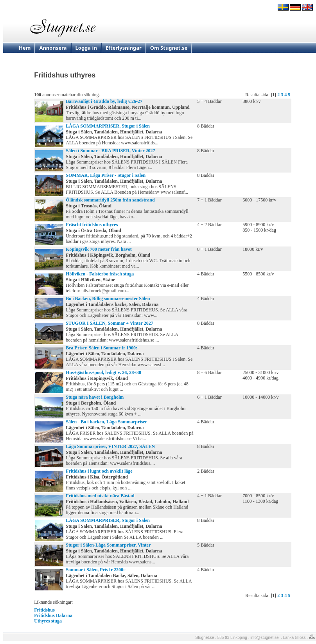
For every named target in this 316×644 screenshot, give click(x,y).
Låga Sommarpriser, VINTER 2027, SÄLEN (110, 446)
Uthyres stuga (48, 621)
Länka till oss (294, 638)
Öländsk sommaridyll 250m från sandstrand (110, 200)
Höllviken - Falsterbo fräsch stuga (100, 274)
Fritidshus (44, 610)
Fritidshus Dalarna (53, 615)
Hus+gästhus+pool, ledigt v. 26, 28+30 (103, 372)
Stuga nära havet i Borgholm (95, 397)
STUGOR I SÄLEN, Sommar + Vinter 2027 (109, 323)
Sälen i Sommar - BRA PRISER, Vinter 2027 (110, 151)
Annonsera (53, 48)
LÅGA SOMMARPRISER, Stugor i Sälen (108, 126)
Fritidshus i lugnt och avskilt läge (99, 471)
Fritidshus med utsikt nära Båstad (100, 496)
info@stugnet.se (264, 638)
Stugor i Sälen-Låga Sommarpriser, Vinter (108, 545)
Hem (25, 48)
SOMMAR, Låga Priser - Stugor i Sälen (106, 175)
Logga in (86, 48)
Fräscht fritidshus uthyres (92, 225)
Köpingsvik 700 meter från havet (99, 249)
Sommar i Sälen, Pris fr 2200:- (96, 570)
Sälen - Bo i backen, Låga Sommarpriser (106, 422)
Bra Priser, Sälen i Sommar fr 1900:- (102, 348)
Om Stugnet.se (169, 48)
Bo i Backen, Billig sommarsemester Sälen (108, 299)
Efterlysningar (124, 48)
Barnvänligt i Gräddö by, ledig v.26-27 (104, 101)
